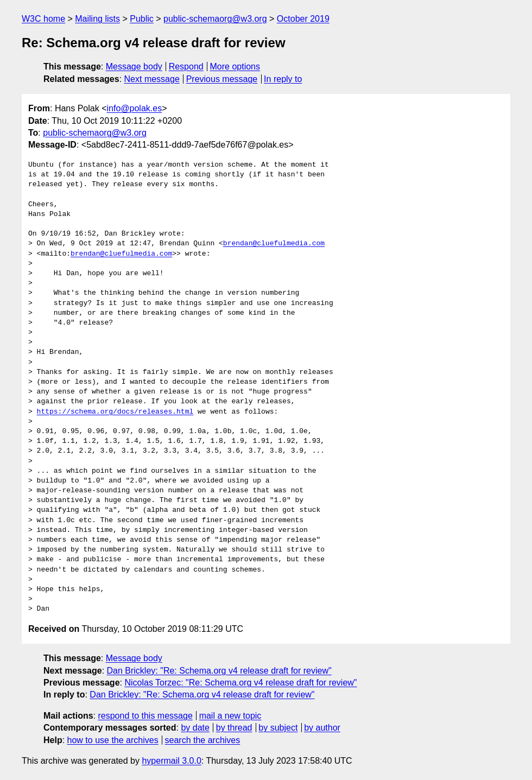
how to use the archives (113, 740)
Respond (186, 66)
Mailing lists (97, 19)
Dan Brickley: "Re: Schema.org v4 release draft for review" (219, 671)
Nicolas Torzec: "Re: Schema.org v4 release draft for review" (240, 683)
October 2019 (303, 19)
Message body (134, 66)
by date (195, 728)
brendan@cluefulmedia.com (274, 244)
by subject (278, 728)
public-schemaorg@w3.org (215, 19)
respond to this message (145, 716)
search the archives (203, 740)
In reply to (283, 79)
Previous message (222, 79)
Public (142, 19)
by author (322, 728)
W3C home (43, 19)
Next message (152, 79)
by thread (234, 728)
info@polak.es (135, 108)
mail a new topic (230, 716)
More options (235, 66)
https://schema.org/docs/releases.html (115, 412)
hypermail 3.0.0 (171, 761)
